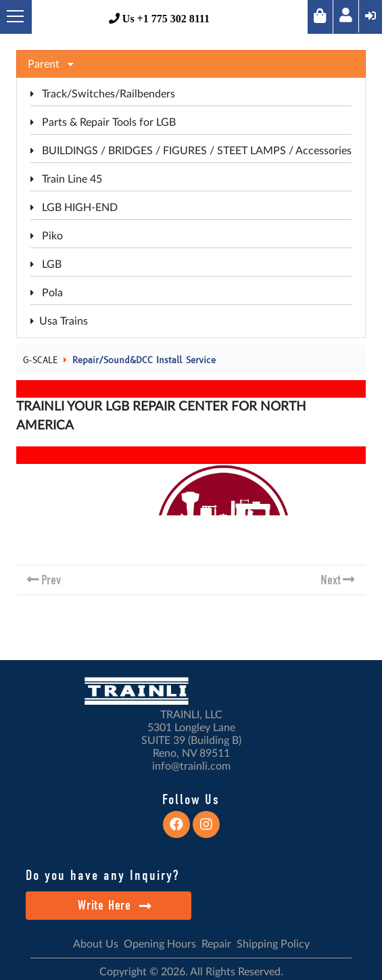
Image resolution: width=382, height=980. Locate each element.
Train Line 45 (66, 179)
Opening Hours (160, 944)
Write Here (115, 905)
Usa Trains (59, 321)
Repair (216, 944)
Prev (51, 580)
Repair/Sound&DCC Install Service (144, 360)
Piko (47, 236)
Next (331, 580)
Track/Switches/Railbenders (103, 94)
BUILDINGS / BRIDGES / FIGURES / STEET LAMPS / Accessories (191, 151)
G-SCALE (41, 360)
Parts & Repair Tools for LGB (103, 122)
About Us (96, 944)
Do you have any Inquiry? (102, 875)
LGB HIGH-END (74, 208)
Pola (47, 293)
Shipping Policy (273, 944)
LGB (46, 264)
